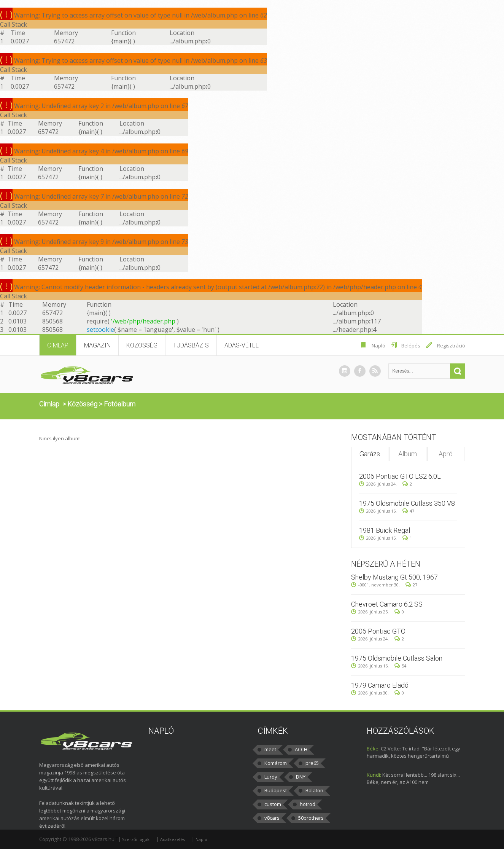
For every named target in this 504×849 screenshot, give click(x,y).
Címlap (58, 345)
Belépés (411, 346)
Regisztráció (451, 346)
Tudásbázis (191, 345)
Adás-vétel (242, 345)
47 (408, 511)
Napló (378, 346)
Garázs (370, 454)
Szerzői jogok (136, 839)
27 (411, 585)
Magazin (97, 345)
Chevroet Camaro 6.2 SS (387, 604)
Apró (446, 454)
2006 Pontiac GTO (378, 631)
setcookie (100, 330)
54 (400, 666)
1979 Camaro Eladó (380, 685)
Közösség (142, 345)
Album (408, 454)
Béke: (373, 749)
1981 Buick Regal (385, 530)
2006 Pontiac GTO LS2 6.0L (400, 476)
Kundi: (374, 775)
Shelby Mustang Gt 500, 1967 (394, 577)
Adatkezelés (173, 839)
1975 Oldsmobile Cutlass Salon (397, 658)
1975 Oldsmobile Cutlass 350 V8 (407, 503)
